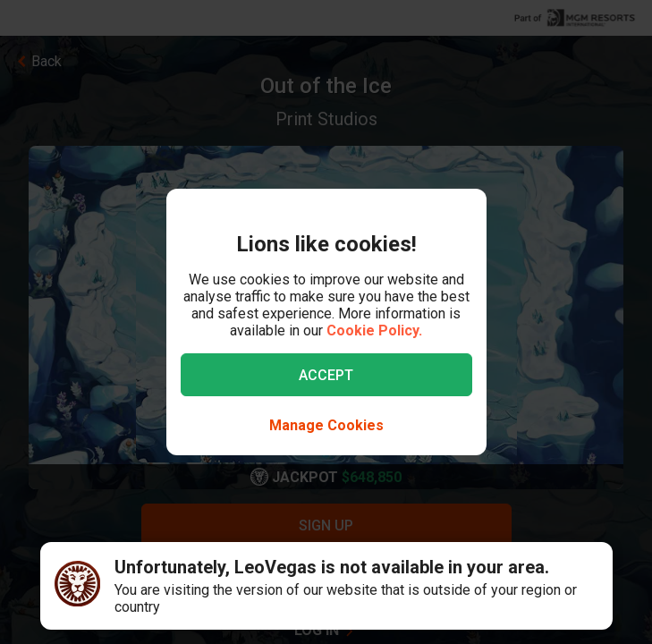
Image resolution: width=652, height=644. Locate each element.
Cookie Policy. (374, 330)
